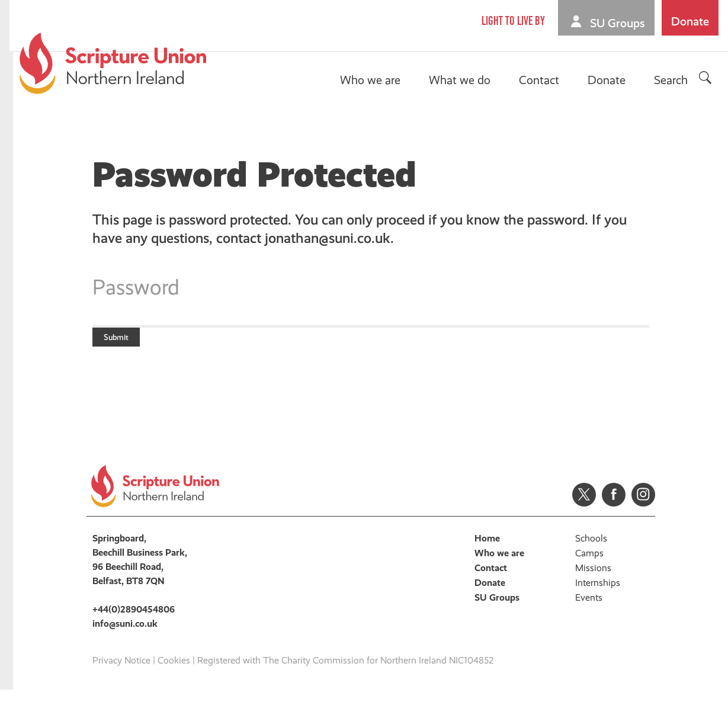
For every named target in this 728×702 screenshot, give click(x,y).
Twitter (584, 507)
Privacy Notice (121, 672)
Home (487, 550)
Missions (593, 580)
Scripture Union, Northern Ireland (115, 63)
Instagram (643, 507)
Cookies (174, 672)
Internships (598, 594)
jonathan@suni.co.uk (328, 238)
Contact (541, 80)
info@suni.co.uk (125, 635)
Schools (591, 550)
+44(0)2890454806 (134, 621)
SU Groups (619, 23)
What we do (461, 80)
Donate (692, 21)
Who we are (372, 80)
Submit (126, 343)
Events (589, 609)
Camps (589, 565)
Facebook (614, 507)
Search (673, 80)
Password (136, 287)
